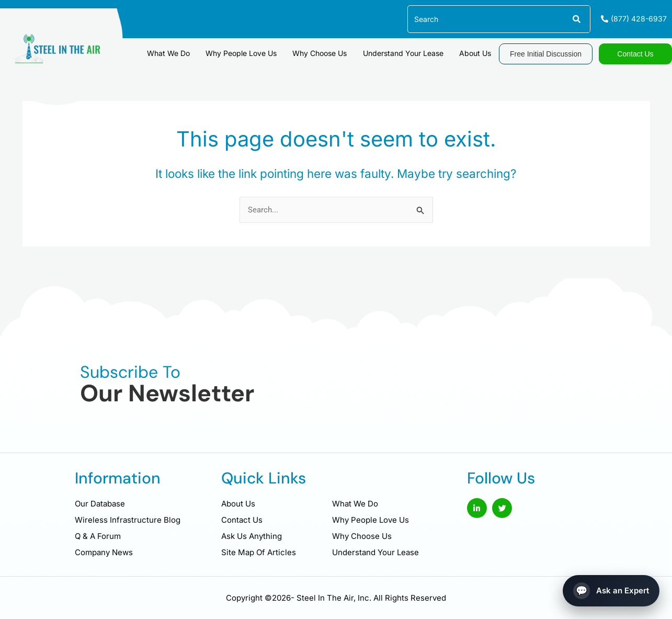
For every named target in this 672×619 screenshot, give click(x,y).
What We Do (178, 53)
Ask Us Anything (252, 536)
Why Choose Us (325, 53)
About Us (476, 53)
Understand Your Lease (406, 53)
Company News (104, 552)
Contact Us (242, 520)
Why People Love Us (249, 53)
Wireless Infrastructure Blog (128, 520)
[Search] (576, 19)
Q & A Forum (98, 536)
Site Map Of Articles (259, 552)
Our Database (100, 504)
